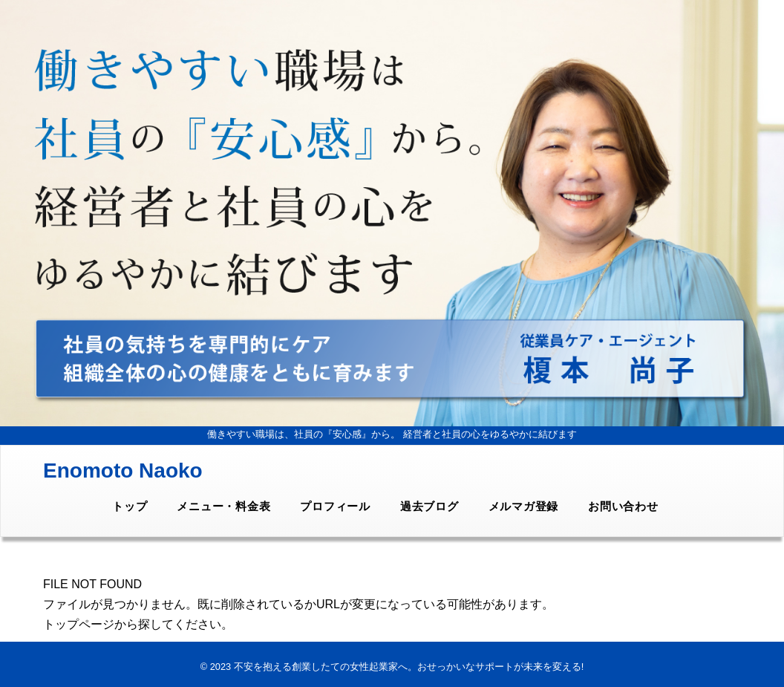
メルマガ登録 (524, 506)
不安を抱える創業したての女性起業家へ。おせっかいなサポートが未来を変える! (409, 667)
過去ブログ (429, 506)
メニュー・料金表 (223, 506)
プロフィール (335, 506)
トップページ (79, 624)
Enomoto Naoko (123, 471)
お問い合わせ (623, 506)
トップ (130, 506)
